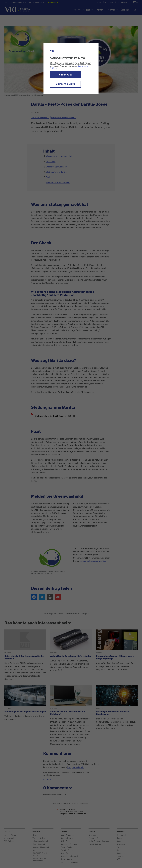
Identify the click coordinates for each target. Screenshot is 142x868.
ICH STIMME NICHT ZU (65, 84)
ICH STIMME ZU (65, 75)
